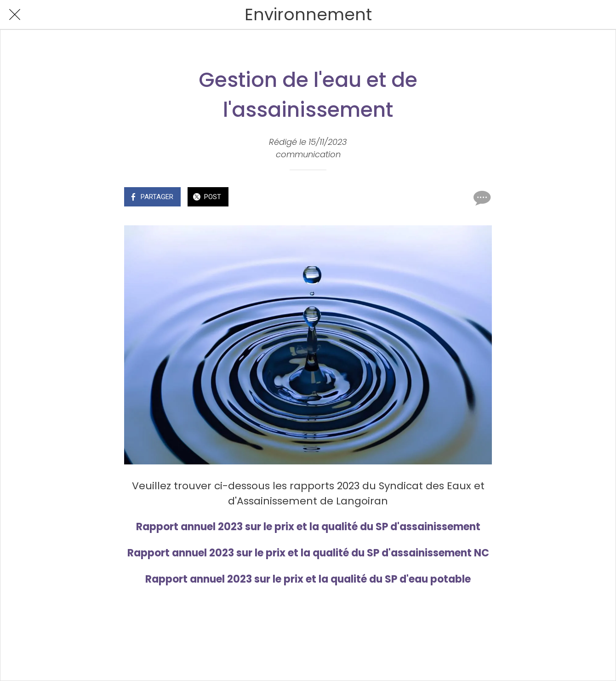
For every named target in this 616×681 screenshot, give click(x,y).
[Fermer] (15, 15)
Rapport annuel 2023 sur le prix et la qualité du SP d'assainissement (308, 527)
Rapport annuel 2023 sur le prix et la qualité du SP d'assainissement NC (308, 553)
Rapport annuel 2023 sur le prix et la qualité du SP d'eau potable (308, 579)
